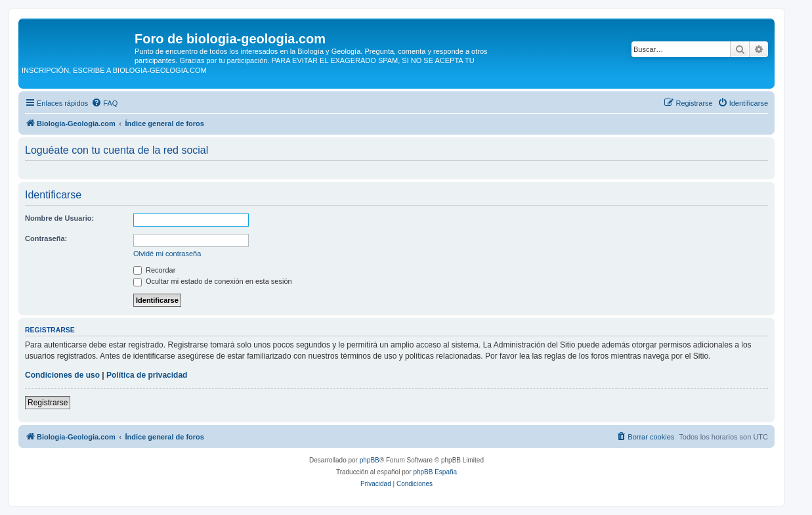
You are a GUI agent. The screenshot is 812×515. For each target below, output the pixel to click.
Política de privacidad (147, 375)
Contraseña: (46, 238)
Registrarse (48, 403)
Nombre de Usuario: (59, 218)
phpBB (370, 460)
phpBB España (435, 472)
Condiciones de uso (62, 375)
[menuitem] (104, 103)
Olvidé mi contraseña (167, 254)
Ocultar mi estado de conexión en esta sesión (213, 281)
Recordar (154, 270)
